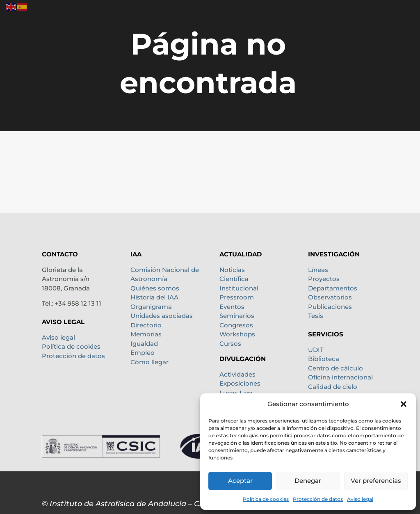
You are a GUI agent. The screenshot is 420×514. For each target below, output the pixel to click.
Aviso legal (360, 499)
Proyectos (324, 279)
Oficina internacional (340, 377)
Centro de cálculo (336, 368)
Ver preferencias (376, 481)
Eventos (232, 307)
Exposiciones (240, 383)
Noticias (232, 270)
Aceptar (240, 481)
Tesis (316, 316)
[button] (404, 404)
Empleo (143, 353)
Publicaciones (330, 307)
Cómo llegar (150, 362)
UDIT (316, 350)
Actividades (237, 374)
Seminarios (237, 316)
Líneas (318, 270)
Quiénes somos (155, 288)
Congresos (236, 325)
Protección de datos (318, 499)
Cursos (230, 344)
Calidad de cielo (333, 387)
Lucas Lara (236, 393)
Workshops (237, 334)
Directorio (146, 325)
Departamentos (333, 288)
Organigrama (151, 307)
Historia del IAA (154, 297)
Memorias (146, 334)
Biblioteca (324, 359)
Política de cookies (266, 499)
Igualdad (144, 344)
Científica (234, 279)
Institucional (239, 288)
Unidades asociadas (162, 316)
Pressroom (237, 297)
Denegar (308, 481)
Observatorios (330, 297)
